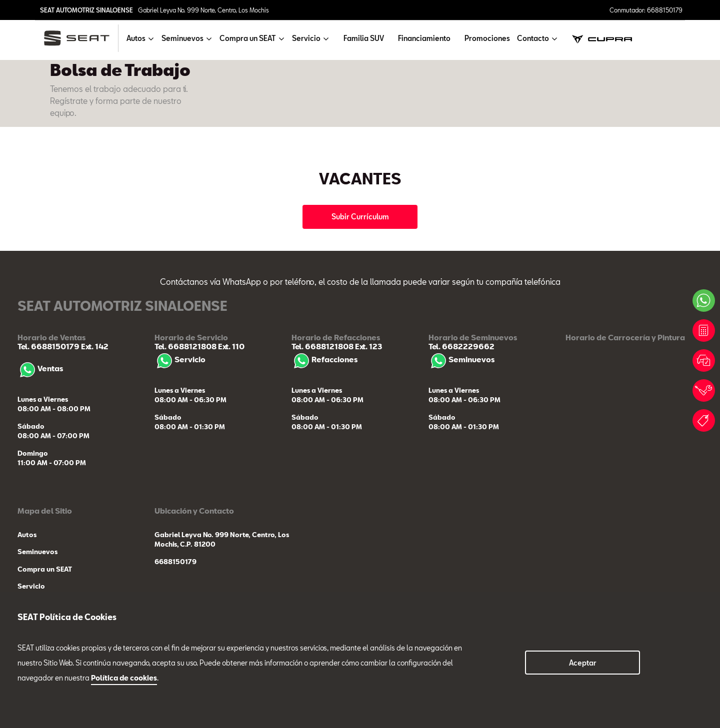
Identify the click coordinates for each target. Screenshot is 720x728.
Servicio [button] (306, 38)
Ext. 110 (230, 346)
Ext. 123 (368, 346)
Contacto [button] (533, 38)
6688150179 (175, 562)
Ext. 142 (94, 346)
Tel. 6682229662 (461, 346)
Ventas (40, 368)
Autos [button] (136, 38)
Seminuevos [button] (182, 38)
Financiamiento (424, 38)
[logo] (81, 38)
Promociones (487, 38)
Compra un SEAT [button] (248, 38)
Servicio (180, 359)
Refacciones (324, 359)
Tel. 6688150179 (48, 346)
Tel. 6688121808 (185, 346)
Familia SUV (364, 38)
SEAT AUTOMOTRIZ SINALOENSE (86, 10)
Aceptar (583, 663)
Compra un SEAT (45, 569)
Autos (27, 535)
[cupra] (602, 38)
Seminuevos (461, 359)
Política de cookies (124, 678)
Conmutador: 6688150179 (646, 10)
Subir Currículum (360, 217)
